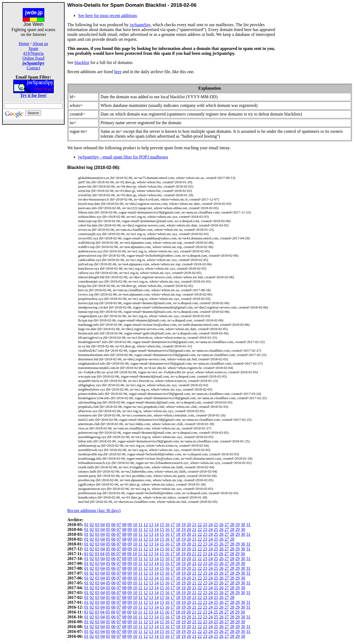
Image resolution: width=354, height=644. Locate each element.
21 (194, 525)
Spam (33, 48)
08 (124, 525)
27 (227, 525)
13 (151, 525)
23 (205, 525)
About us (40, 44)
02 (92, 525)
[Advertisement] (34, 206)
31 (248, 525)
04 (103, 525)
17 (173, 525)
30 (243, 525)
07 (119, 525)
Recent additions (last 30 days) (94, 511)
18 (178, 525)
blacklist (82, 62)
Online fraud (33, 58)
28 (232, 525)
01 (86, 525)
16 (167, 525)
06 (113, 525)
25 (216, 525)
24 (211, 525)
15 (162, 525)
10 (135, 525)
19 (183, 525)
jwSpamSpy (140, 25)
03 (97, 525)
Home (24, 44)
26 (221, 525)
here (118, 72)
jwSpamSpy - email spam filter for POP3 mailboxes (123, 157)
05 (108, 525)
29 (238, 525)
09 (130, 525)
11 (140, 525)
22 (200, 525)
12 (146, 525)
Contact (34, 68)
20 (189, 525)
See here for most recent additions (108, 16)
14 (156, 525)
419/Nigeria (33, 53)
